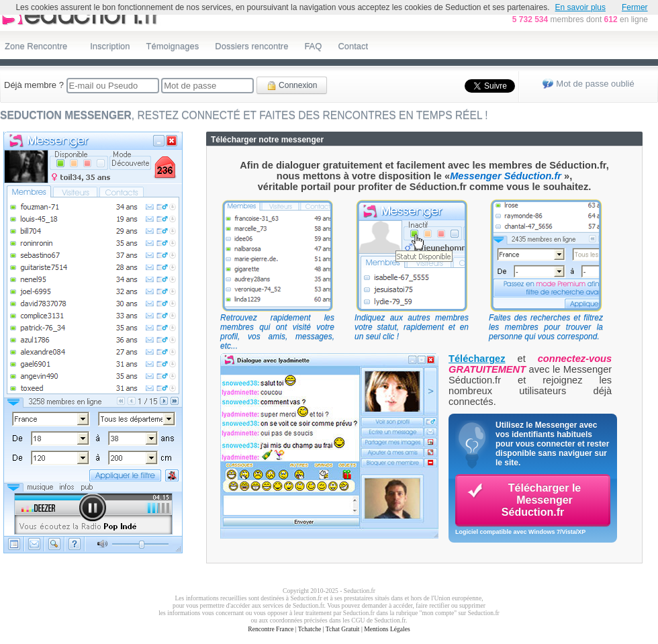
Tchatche (310, 629)
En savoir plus (580, 7)
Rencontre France (271, 629)
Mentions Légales (387, 629)
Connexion (292, 86)
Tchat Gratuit (343, 629)
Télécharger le (524, 500)
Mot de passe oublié (595, 84)
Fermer (635, 7)
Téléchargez (477, 359)
